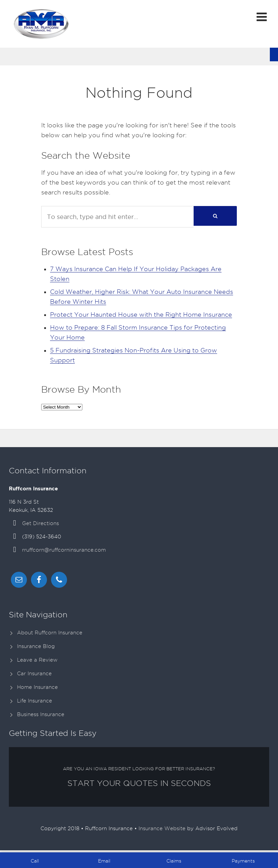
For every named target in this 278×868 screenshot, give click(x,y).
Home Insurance (37, 687)
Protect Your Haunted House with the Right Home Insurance (141, 314)
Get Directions (40, 523)
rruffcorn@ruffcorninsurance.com (64, 550)
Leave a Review (37, 660)
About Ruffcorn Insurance (50, 633)
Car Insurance (34, 674)
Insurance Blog (36, 646)
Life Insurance (35, 701)
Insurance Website (162, 828)
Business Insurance (41, 714)
